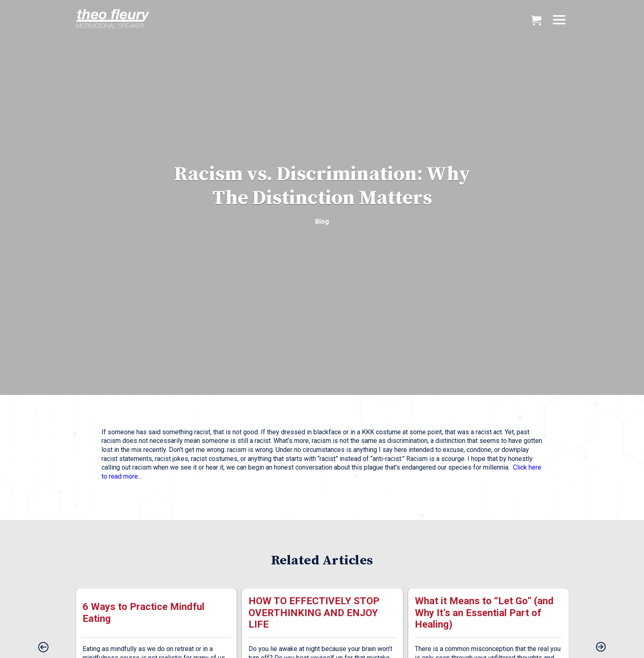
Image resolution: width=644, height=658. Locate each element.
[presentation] (43, 648)
